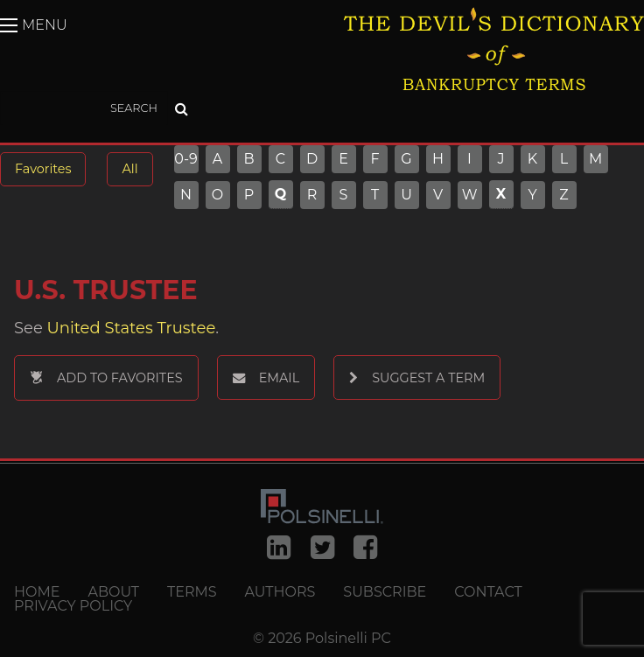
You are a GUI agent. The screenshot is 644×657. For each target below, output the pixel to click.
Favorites (43, 169)
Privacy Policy (73, 606)
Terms (192, 592)
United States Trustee (132, 328)
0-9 (186, 159)
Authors (280, 592)
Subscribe (385, 592)
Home (37, 592)
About (113, 592)
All (129, 169)
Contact (488, 592)
